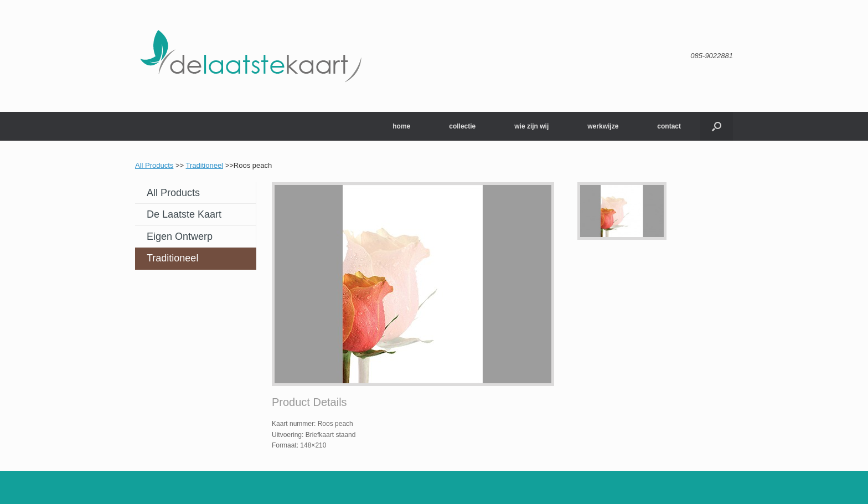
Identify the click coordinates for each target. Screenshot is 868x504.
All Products (154, 165)
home (401, 126)
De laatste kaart (184, 214)
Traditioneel (205, 165)
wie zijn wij (531, 126)
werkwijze (603, 126)
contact (669, 126)
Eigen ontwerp (180, 236)
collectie (462, 126)
